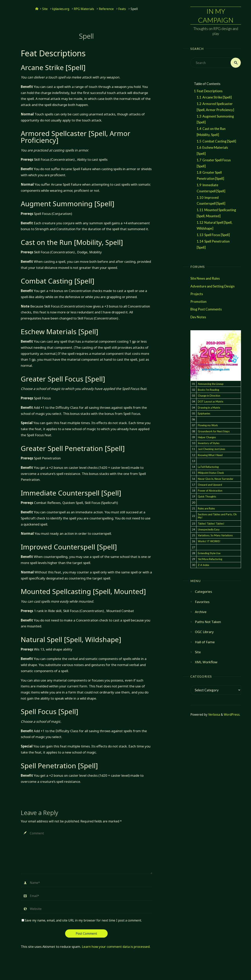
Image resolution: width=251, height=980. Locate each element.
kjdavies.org (61, 9)
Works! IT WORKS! (209, 541)
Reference (106, 9)
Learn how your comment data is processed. (116, 947)
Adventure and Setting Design (212, 286)
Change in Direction (209, 396)
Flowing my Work (208, 425)
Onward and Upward (210, 485)
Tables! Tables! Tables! (211, 524)
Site (45, 9)
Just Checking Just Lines (211, 449)
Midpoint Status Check (211, 473)
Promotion (198, 302)
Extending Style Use (209, 553)
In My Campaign (216, 15)
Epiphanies (204, 413)
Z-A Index (204, 565)
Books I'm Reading (208, 390)
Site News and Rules (205, 278)
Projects (197, 294)
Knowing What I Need (210, 455)
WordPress (232, 715)
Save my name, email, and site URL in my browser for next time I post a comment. (82, 920)
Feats (122, 9)
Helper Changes (207, 437)
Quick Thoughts (207, 496)
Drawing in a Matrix (209, 408)
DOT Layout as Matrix (211, 401)
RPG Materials (84, 9)
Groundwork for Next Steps (214, 431)
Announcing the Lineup (211, 384)
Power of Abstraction (210, 491)
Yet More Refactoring (210, 559)
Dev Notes (198, 317)
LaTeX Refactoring (208, 467)
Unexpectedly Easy (209, 529)
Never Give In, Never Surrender (216, 479)
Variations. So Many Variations (215, 535)
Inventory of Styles (209, 443)
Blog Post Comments (206, 309)
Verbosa (214, 715)
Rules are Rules (206, 508)
